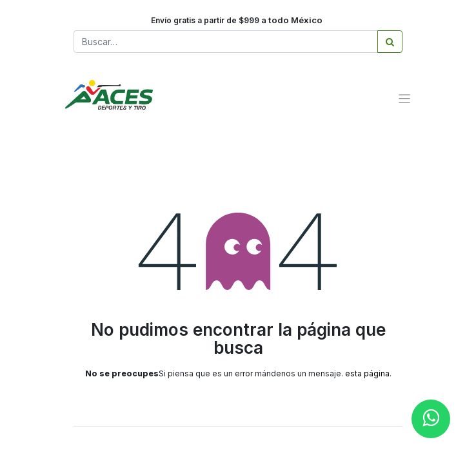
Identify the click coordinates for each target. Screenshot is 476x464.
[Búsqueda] (390, 42)
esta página (367, 373)
